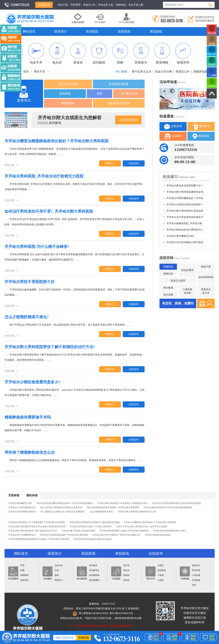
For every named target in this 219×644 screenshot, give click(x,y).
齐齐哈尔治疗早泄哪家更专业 (22, 535)
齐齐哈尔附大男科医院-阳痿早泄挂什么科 (137, 512)
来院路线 (156, 32)
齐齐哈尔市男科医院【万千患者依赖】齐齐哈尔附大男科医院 (37, 522)
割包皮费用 (187, 270)
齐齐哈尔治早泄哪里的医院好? (22, 512)
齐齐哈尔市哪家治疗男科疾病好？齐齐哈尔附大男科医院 (150, 522)
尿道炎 (78, 54)
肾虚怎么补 (183, 72)
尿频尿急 (168, 267)
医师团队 (92, 32)
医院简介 (61, 32)
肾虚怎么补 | (90, 5)
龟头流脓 (168, 295)
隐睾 (57, 575)
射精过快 (168, 274)
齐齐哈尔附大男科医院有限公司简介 (170, 531)
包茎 (57, 570)
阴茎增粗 (162, 54)
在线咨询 (134, 163)
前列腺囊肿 (94, 580)
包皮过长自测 (164, 72)
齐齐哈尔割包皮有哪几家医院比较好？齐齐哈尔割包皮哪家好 (65, 503)
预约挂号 (201, 126)
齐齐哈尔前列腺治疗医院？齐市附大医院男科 (91, 527)
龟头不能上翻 (136, 5)
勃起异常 (25, 580)
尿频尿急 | (121, 5)
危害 (99, 94)
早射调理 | (76, 5)
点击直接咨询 (128, 120)
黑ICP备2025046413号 (121, 613)
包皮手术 (36, 54)
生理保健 (185, 573)
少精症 (161, 580)
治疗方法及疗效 (68, 84)
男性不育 (39, 72)
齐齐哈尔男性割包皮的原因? (158, 535)
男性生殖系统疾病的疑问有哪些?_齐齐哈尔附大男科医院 (113, 507)
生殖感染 (116, 573)
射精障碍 (25, 575)
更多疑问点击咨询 (119, 103)
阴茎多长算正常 (206, 291)
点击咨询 (44, 5)
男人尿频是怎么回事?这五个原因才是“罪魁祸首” (63, 512)
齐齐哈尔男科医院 (35, 15)
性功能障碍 (13, 573)
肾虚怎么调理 (178, 281)
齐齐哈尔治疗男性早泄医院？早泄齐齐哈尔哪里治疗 (116, 535)
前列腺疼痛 (94, 575)
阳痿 (120, 54)
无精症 (161, 565)
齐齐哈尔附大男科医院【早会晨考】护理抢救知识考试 (123, 503)
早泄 (22, 565)
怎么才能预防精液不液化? (102, 512)
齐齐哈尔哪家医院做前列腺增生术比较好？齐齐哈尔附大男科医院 (39, 539)
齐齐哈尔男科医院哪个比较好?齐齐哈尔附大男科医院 (124, 531)
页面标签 (14, 495)
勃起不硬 (206, 267)
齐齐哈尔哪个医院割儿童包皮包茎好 (78, 531)
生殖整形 (48, 573)
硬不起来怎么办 (142, 72)
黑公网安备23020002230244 (90, 613)
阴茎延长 (141, 54)
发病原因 (65, 94)
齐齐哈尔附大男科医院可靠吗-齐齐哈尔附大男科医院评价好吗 (37, 527)
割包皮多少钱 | (106, 5)
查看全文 (110, 163)
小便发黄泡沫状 (187, 291)
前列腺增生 (94, 570)
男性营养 (196, 570)
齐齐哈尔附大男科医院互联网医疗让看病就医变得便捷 (94, 522)
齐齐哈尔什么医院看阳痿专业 (22, 507)
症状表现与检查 (119, 84)
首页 (26, 72)
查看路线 (133, 609)
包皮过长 (59, 565)
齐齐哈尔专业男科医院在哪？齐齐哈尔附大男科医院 (64, 535)
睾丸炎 (126, 565)
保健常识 (196, 565)
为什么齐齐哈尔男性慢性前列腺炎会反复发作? (61, 507)
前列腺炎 (99, 54)
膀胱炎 (126, 575)
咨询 (194, 585)
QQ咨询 (173, 136)
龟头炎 (57, 54)
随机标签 (32, 495)
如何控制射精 (206, 277)
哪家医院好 (68, 103)
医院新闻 (124, 32)
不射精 (161, 575)
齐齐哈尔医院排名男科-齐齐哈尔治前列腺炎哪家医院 (168, 507)
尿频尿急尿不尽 (203, 72)
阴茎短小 (59, 580)
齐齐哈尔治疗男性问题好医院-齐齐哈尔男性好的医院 (176, 503)
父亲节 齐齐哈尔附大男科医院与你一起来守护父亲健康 (142, 527)
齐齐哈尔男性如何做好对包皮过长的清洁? (93, 539)
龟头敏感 (168, 288)
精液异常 (183, 54)
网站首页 (29, 32)
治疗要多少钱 (129, 94)
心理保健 (196, 575)
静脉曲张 (162, 570)
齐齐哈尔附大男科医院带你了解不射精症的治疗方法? (33, 531)
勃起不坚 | (63, 5)
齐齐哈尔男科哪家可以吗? (20, 503)
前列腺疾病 (82, 573)
